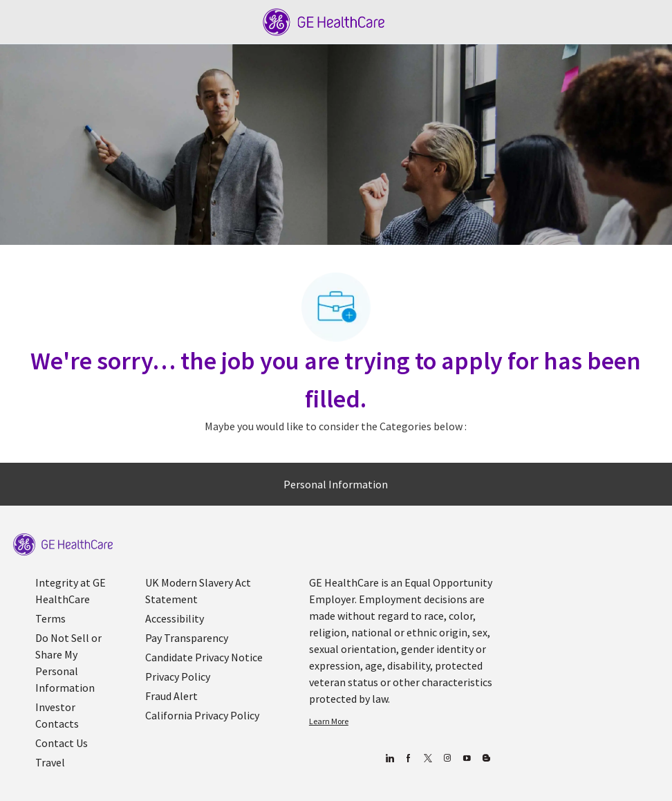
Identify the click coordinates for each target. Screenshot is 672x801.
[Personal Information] (336, 484)
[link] (63, 545)
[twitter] (428, 758)
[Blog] (447, 758)
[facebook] (408, 758)
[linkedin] (389, 758)
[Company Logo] (324, 21)
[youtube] (466, 758)
